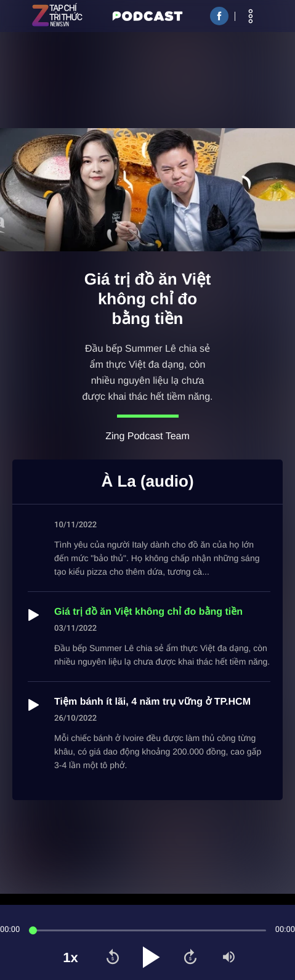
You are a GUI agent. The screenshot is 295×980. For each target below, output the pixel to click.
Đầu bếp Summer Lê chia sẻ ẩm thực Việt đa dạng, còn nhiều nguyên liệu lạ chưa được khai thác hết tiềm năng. (147, 373)
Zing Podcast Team (147, 436)
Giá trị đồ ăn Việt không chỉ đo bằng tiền (148, 612)
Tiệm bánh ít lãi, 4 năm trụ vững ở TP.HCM (152, 702)
